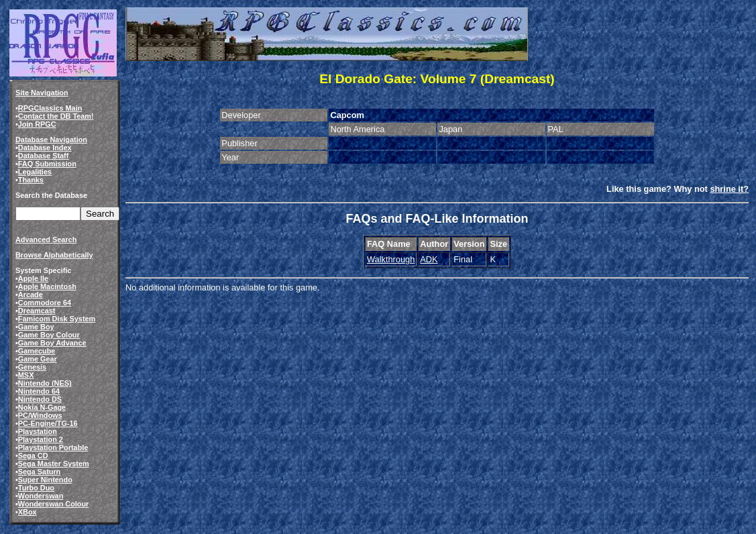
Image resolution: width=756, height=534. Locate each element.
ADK (429, 259)
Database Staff (44, 156)
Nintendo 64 (39, 391)
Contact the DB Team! (56, 116)
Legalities (35, 172)
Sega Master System (54, 464)
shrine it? (729, 189)
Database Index (45, 148)
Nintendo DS (40, 399)
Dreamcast (37, 311)
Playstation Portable (53, 447)
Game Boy (36, 327)
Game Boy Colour (49, 335)
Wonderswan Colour (54, 504)
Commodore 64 (45, 303)
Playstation (38, 431)
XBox (28, 512)
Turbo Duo (36, 488)
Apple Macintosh (47, 286)
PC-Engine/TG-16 (48, 423)
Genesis (32, 367)
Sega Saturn (39, 472)
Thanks (31, 180)
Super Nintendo (45, 480)
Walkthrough (391, 259)
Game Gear (38, 359)
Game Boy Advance (52, 343)
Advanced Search (46, 239)
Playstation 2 (41, 439)
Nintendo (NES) (45, 383)
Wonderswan (41, 496)
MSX (26, 375)
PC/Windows (40, 415)
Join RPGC (37, 124)
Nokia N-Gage (42, 407)
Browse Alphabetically (54, 255)
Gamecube (37, 351)
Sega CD (33, 456)
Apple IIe (33, 278)
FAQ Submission (47, 164)
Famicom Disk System (57, 319)
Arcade (31, 295)
